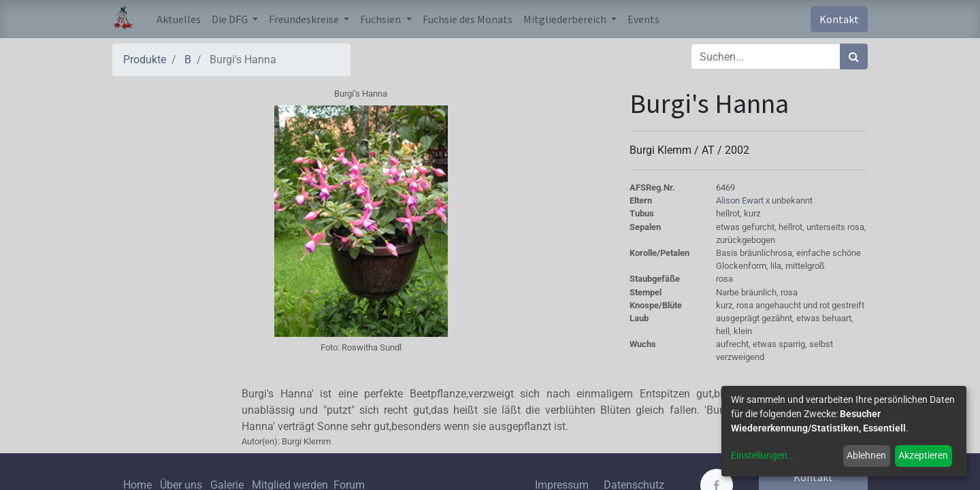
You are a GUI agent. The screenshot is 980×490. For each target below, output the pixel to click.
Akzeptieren (923, 455)
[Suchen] (854, 56)
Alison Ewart (741, 200)
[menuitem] (179, 19)
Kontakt (839, 19)
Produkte (145, 60)
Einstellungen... (763, 455)
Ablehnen (866, 455)
